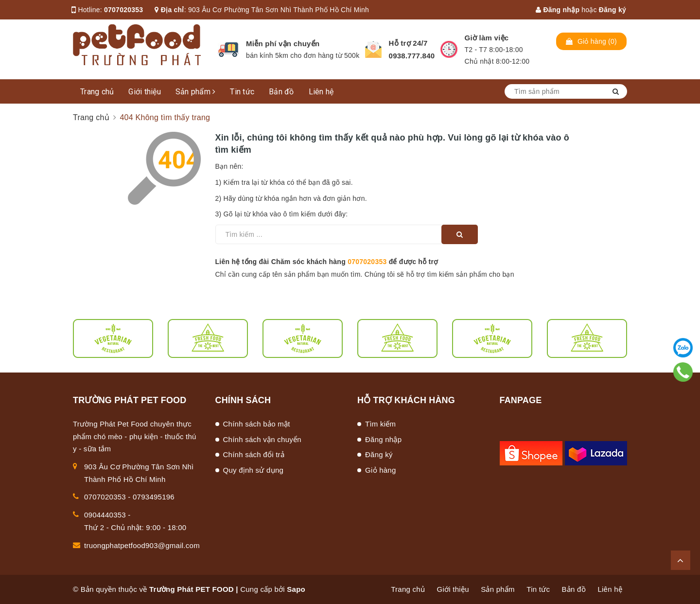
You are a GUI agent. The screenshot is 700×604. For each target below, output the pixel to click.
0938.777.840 (412, 56)
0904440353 (105, 515)
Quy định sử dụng (254, 470)
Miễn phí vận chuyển (283, 44)
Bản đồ (281, 92)
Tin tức (242, 92)
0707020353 (123, 10)
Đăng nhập (558, 10)
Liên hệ (321, 92)
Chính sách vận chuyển (262, 439)
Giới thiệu (145, 92)
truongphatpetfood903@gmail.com (142, 545)
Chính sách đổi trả (254, 454)
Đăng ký (612, 10)
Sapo (296, 589)
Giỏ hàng (381, 470)
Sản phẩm (196, 92)
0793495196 (154, 497)
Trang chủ (97, 92)
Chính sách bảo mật (257, 424)
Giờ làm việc (487, 38)
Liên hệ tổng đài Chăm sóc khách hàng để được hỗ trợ (327, 262)
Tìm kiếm (380, 424)
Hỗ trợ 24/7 (408, 43)
